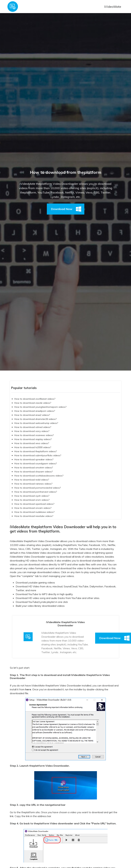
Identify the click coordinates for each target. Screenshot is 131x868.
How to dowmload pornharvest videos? (36, 492)
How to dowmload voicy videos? (32, 431)
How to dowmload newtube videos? (34, 516)
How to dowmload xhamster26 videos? (35, 419)
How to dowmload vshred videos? (33, 427)
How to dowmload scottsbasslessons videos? (39, 476)
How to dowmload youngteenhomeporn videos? (40, 407)
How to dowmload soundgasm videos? (36, 464)
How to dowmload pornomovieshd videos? (38, 488)
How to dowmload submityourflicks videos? (38, 455)
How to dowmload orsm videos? (32, 500)
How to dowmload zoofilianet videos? (35, 399)
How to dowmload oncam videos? (33, 508)
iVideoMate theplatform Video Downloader (35, 541)
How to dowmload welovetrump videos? (36, 423)
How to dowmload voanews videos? (34, 435)
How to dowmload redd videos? (32, 480)
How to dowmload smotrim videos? (34, 468)
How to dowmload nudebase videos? (34, 512)
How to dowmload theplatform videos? (36, 451)
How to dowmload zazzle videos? (33, 403)
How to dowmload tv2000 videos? (33, 447)
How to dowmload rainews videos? (33, 484)
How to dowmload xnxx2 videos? (32, 415)
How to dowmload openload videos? (34, 504)
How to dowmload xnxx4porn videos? (35, 411)
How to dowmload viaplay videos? (33, 439)
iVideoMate (113, 7)
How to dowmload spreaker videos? (34, 459)
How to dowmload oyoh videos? (32, 496)
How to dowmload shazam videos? (34, 472)
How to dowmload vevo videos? (32, 443)
